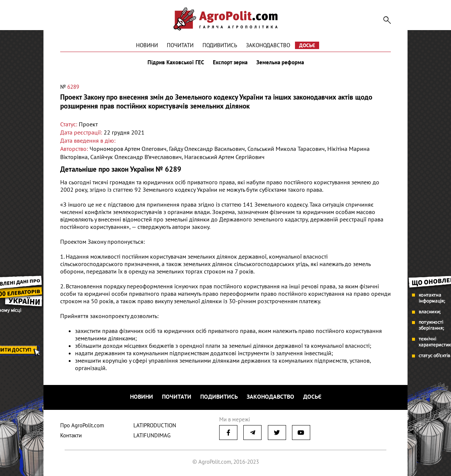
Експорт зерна (230, 62)
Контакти (71, 435)
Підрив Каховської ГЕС (176, 62)
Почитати (180, 45)
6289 (73, 87)
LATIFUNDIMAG (152, 435)
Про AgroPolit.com (82, 425)
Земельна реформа (280, 62)
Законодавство (268, 45)
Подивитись (220, 45)
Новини (147, 45)
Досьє (307, 45)
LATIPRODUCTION (155, 425)
